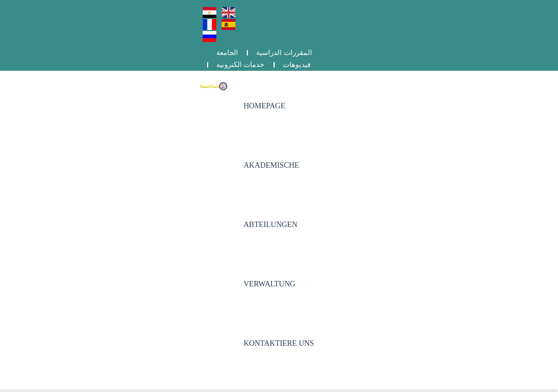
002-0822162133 (234, 191)
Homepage (201, 54)
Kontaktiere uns (469, 54)
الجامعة (336, 10)
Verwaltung (392, 54)
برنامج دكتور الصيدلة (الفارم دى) (425, 207)
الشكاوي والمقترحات (408, 220)
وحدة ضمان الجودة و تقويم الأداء (425, 193)
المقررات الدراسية (392, 10)
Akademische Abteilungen (302, 54)
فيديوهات (518, 10)
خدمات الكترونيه (463, 10)
